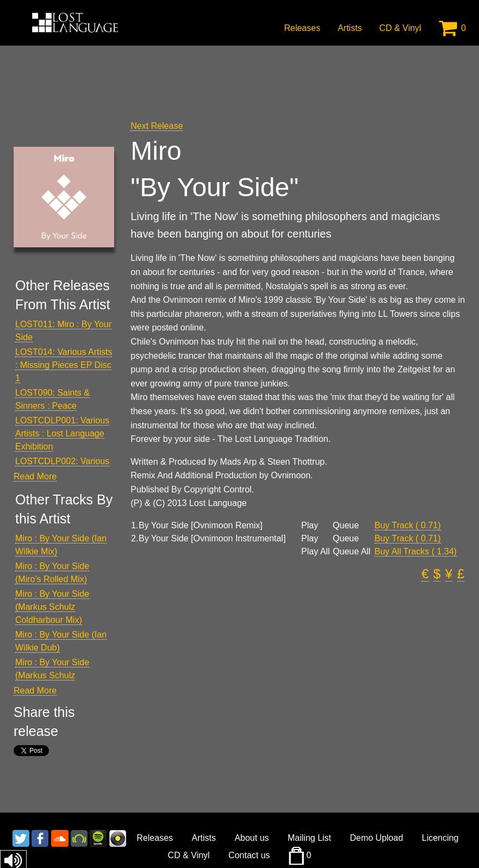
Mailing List (309, 838)
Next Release (157, 126)
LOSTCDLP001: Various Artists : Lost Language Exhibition (62, 433)
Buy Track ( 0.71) (408, 525)
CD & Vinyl (400, 28)
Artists (350, 28)
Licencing (440, 838)
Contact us (249, 855)
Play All (315, 552)
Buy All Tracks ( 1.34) (416, 551)
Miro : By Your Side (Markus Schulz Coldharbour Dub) (52, 675)
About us (251, 838)
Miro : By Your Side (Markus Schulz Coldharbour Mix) (52, 607)
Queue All (352, 552)
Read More (35, 476)
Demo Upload (376, 838)
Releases (302, 28)
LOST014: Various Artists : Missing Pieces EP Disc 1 (64, 365)
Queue (346, 526)
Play (310, 526)
